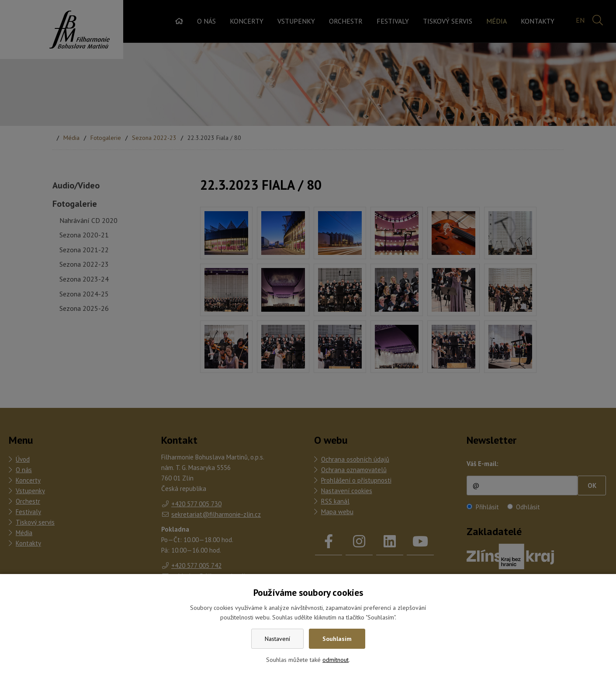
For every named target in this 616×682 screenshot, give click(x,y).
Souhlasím (337, 639)
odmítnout (336, 660)
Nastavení (277, 639)
